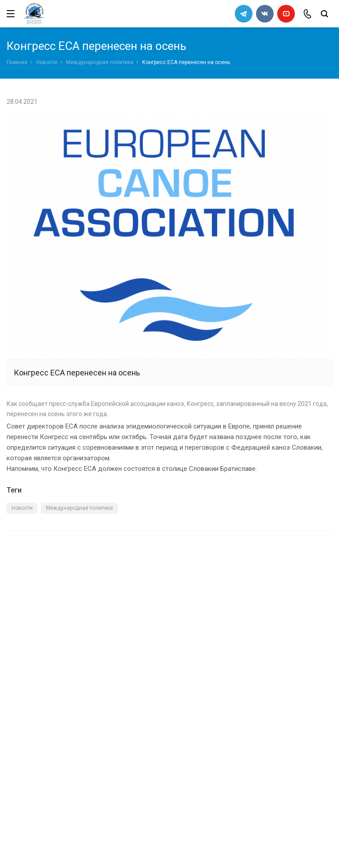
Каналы (19, 717)
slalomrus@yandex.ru (51, 810)
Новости (47, 62)
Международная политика (100, 62)
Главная (17, 62)
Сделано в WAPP (29, 848)
